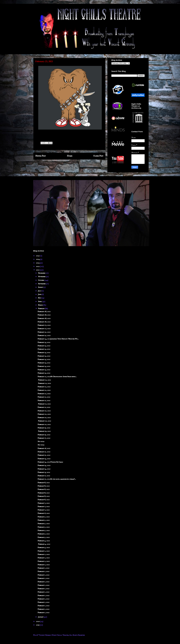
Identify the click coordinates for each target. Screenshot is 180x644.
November (42, 277)
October (41, 280)
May (40, 298)
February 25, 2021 (44, 332)
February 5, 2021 (44, 517)
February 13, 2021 (44, 472)
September (42, 284)
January (41, 617)
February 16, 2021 (44, 448)
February (41, 309)
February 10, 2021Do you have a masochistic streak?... (57, 479)
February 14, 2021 (44, 459)
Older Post (98, 156)
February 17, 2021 (44, 438)
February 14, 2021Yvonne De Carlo (50, 462)
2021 (38, 270)
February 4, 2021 (44, 541)
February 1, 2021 (43, 568)
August (41, 287)
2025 (38, 256)
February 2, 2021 (44, 551)
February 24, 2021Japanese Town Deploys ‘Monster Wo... (58, 339)
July (40, 291)
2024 (38, 259)
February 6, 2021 (44, 513)
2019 (38, 625)
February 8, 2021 (44, 483)
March (41, 305)
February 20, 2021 (44, 411)
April (40, 302)
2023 (38, 263)
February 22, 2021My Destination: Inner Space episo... (57, 377)
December (42, 273)
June (40, 294)
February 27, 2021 (44, 325)
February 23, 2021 (44, 342)
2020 (38, 621)
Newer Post (41, 156)
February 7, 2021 (44, 503)
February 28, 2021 (44, 312)
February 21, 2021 (44, 397)
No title (41, 441)
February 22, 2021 (44, 380)
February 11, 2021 (44, 476)
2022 (38, 266)
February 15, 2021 (44, 452)
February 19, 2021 (44, 428)
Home (70, 156)
